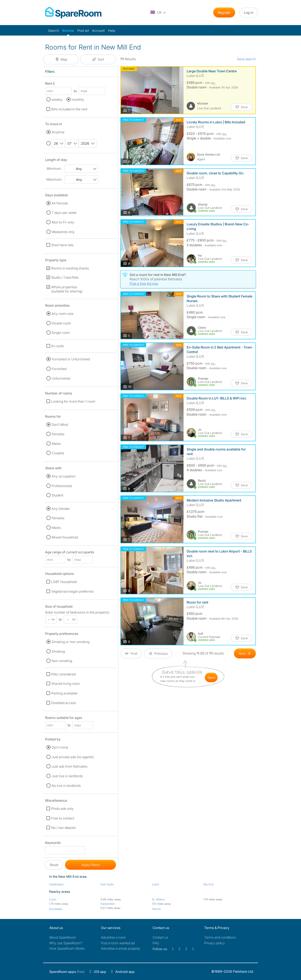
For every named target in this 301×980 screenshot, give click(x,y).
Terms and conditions (220, 937)
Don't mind (60, 747)
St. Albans (158, 899)
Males (56, 444)
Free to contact (63, 818)
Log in (249, 13)
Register (224, 13)
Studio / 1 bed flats (65, 277)
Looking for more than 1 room (73, 401)
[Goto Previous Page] (158, 653)
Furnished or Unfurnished (71, 359)
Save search (246, 59)
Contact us (160, 937)
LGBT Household (64, 582)
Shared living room (66, 684)
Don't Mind (60, 425)
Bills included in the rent (69, 109)
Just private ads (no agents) (73, 757)
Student (57, 495)
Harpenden (108, 904)
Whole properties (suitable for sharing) (67, 289)
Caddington (57, 884)
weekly (57, 100)
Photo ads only (62, 809)
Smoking (58, 651)
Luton (156, 884)
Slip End (208, 884)
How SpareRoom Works (67, 948)
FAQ (156, 943)
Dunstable (55, 909)
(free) (67, 972)
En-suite (57, 346)
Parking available (64, 693)
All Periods (60, 203)
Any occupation (64, 476)
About (63, 937)
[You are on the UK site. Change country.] (158, 13)
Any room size (62, 314)
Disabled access (64, 703)
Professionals (62, 486)
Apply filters (91, 865)
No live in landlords (66, 786)
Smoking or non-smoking (71, 642)
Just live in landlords (67, 776)
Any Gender (61, 509)
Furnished (59, 369)
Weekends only (63, 232)
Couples (58, 453)
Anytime (58, 132)
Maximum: (54, 179)
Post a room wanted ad (118, 943)
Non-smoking (62, 661)
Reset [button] (54, 865)
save (211, 678)
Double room (61, 323)
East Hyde (107, 884)
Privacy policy (215, 943)
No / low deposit (63, 828)
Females (58, 434)
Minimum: (54, 168)
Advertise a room (113, 937)
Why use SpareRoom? (66, 943)
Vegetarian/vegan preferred (72, 591)
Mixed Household (65, 537)
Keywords (53, 843)
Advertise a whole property (121, 948)
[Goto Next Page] (245, 653)
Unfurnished (61, 378)
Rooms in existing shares (70, 268)
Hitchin (156, 909)
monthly (78, 100)
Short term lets (62, 245)
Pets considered (63, 674)
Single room (61, 333)
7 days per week (64, 213)
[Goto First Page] (131, 653)
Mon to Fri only (63, 222)
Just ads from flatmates (70, 766)
